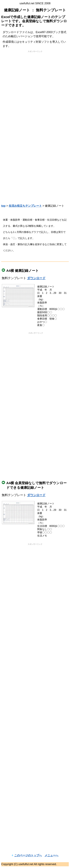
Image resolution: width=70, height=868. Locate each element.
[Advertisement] (35, 89)
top (3, 206)
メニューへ (51, 855)
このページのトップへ (28, 855)
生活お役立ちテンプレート (25, 206)
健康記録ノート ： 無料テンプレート (35, 10)
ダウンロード (36, 278)
